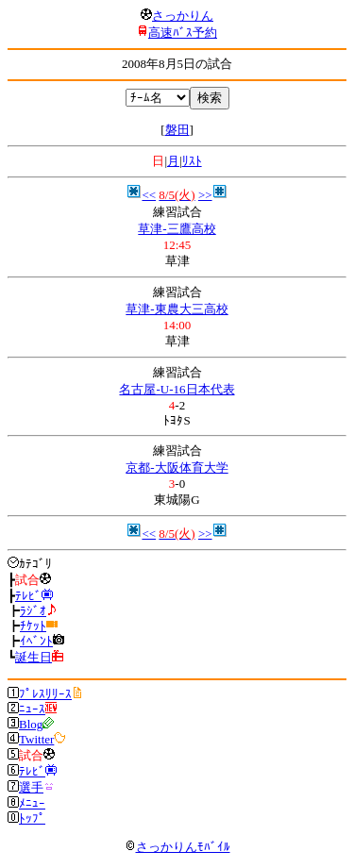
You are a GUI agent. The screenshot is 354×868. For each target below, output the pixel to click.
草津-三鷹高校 (177, 229)
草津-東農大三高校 (177, 309)
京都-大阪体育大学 (177, 467)
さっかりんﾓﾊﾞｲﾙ (177, 847)
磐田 (177, 130)
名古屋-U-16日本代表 (177, 389)
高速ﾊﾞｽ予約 (183, 33)
